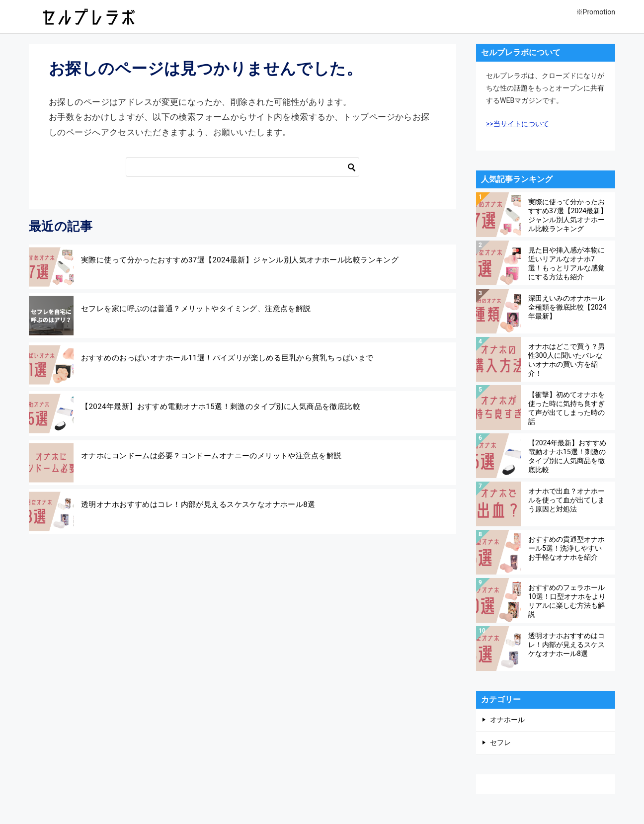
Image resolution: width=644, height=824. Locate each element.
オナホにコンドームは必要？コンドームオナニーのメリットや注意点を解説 (211, 456)
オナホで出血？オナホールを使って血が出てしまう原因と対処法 (566, 500)
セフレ (500, 742)
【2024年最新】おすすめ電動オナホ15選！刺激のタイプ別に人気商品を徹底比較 (221, 407)
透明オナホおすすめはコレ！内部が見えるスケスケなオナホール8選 (198, 504)
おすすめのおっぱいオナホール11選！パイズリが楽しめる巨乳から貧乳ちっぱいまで (227, 358)
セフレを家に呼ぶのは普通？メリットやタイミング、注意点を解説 (196, 309)
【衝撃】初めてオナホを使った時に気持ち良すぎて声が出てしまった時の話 (566, 408)
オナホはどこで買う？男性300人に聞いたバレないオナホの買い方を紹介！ (566, 360)
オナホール (507, 720)
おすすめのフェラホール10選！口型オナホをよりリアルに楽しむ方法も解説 (567, 601)
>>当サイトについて (518, 124)
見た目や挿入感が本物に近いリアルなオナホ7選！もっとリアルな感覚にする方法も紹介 (566, 263)
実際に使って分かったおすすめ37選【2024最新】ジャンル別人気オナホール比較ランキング (240, 260)
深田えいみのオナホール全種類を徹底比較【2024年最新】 (567, 307)
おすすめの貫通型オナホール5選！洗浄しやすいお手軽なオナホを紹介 (566, 548)
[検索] (242, 167)
